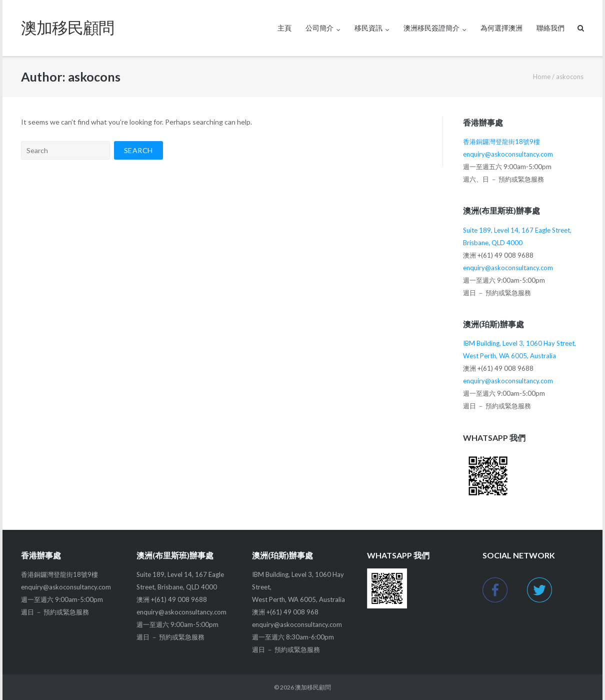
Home (542, 77)
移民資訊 (368, 28)
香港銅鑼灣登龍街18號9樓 (501, 142)
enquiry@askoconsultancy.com (508, 154)
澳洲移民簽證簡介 (431, 28)
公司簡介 (319, 28)
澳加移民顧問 (313, 687)
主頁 (284, 28)
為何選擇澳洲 (501, 28)
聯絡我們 (550, 28)
